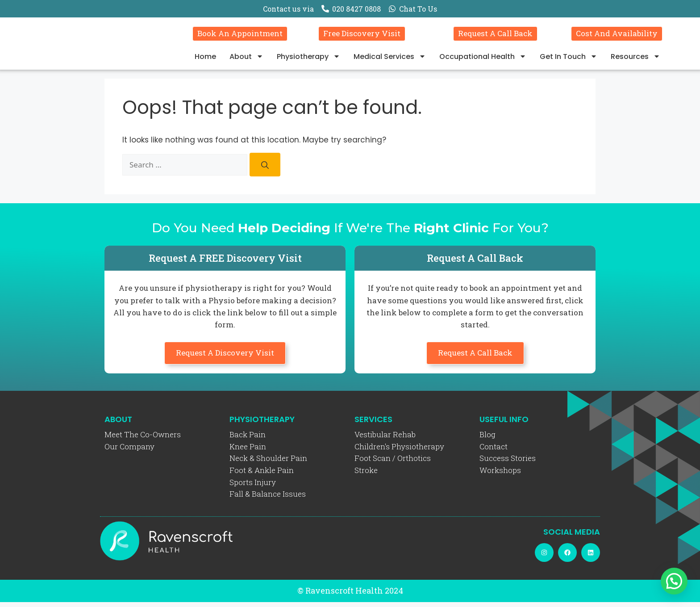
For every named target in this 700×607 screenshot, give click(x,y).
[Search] (265, 170)
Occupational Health (483, 59)
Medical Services (390, 59)
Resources (635, 59)
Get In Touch (569, 59)
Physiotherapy (308, 59)
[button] (674, 581)
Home (205, 59)
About (246, 59)
